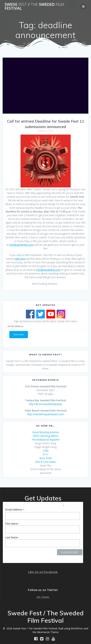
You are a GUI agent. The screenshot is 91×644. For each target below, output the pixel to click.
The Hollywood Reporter (46, 440)
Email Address (15, 510)
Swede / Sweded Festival (34, 6)
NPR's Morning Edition (46, 436)
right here (20, 259)
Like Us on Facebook (43, 572)
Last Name (12, 537)
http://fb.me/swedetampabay (45, 404)
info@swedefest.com (22, 245)
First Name (12, 524)
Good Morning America (46, 432)
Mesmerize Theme (48, 632)
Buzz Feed (45, 458)
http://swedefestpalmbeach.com (46, 414)
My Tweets (43, 597)
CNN (46, 451)
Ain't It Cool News (45, 462)
